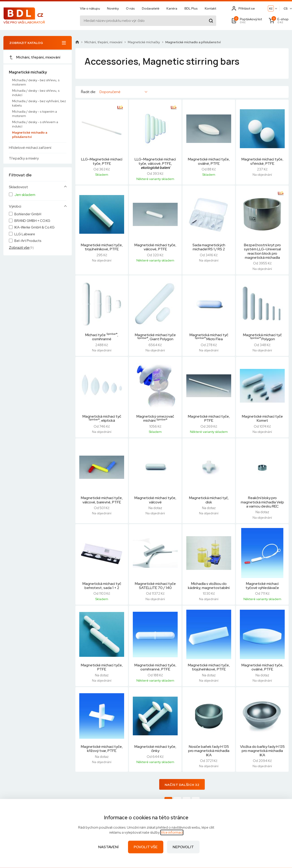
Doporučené (110, 92)
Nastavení (108, 847)
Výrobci (15, 206)
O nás (130, 8)
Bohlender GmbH (28, 214)
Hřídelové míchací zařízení (30, 148)
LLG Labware (25, 234)
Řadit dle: (88, 92)
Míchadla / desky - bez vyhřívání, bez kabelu (39, 103)
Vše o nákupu (90, 8)
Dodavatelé (151, 8)
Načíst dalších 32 (182, 785)
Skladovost (18, 187)
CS (286, 9)
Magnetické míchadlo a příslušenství (30, 135)
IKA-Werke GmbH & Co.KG (35, 227)
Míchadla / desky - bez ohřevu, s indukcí (36, 93)
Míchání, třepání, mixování (35, 57)
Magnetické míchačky (28, 72)
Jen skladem (25, 195)
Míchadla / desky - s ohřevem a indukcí (35, 124)
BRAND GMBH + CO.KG (32, 221)
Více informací (172, 832)
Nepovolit (183, 847)
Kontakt (210, 8)
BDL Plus (191, 8)
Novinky (113, 8)
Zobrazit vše (19, 247)
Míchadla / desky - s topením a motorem (35, 114)
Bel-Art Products (28, 241)
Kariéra (172, 8)
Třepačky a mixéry (24, 158)
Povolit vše (146, 847)
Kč (271, 9)
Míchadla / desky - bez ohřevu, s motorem (36, 82)
